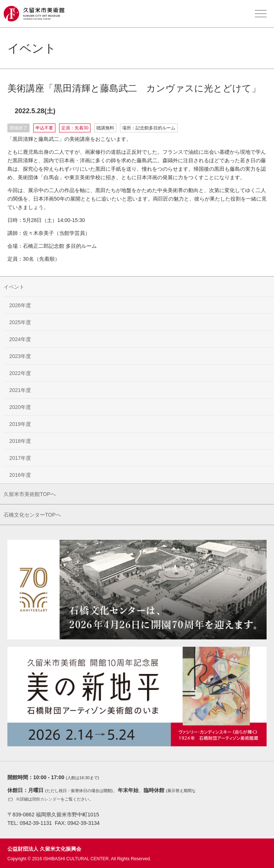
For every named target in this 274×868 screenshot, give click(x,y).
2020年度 (20, 407)
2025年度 (20, 322)
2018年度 (20, 441)
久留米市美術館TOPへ (30, 494)
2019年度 (20, 424)
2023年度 (20, 356)
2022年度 (20, 373)
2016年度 (20, 475)
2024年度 (20, 339)
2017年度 (20, 458)
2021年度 (20, 390)
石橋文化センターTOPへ (32, 515)
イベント (14, 287)
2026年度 (20, 305)
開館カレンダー (46, 799)
